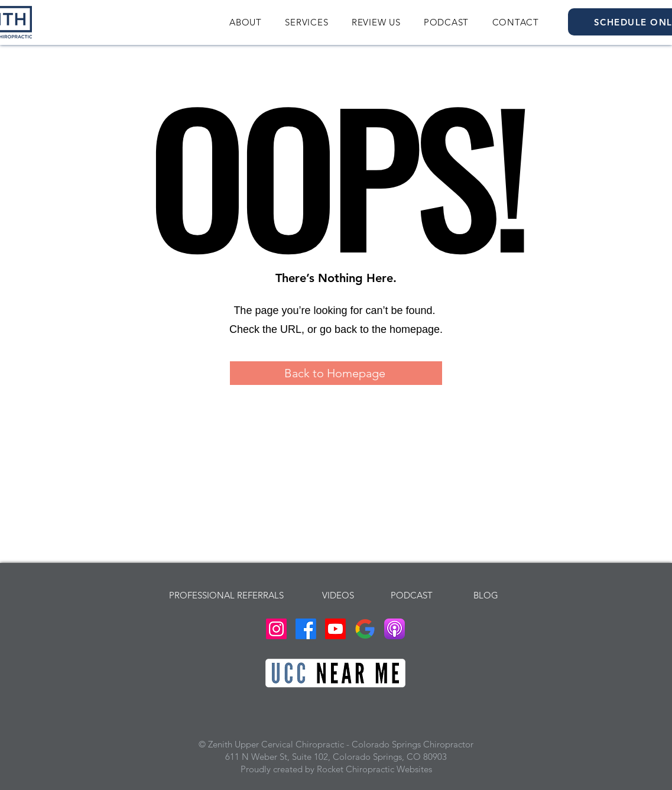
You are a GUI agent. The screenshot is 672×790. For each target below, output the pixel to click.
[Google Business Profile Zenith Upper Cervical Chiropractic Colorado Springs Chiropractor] (365, 629)
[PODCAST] (412, 595)
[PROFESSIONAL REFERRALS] (227, 595)
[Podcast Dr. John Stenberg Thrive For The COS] (395, 629)
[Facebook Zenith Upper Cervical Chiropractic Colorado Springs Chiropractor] (306, 629)
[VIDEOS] (338, 595)
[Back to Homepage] (336, 373)
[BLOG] (486, 595)
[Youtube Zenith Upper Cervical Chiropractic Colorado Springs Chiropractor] (335, 629)
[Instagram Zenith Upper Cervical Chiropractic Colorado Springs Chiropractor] (276, 629)
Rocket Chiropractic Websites (374, 769)
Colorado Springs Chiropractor (413, 744)
